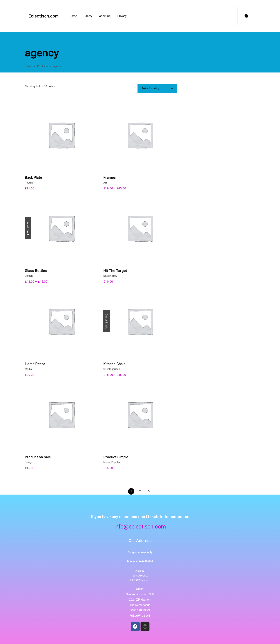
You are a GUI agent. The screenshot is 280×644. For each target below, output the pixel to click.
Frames (110, 177)
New (115, 276)
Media (28, 369)
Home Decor (35, 364)
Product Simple (116, 457)
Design (107, 276)
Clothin (29, 276)
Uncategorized (112, 369)
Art (105, 183)
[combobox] (157, 89)
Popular (29, 183)
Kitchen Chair (114, 364)
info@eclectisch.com (140, 527)
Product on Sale (38, 457)
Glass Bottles (36, 271)
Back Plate (33, 177)
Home (28, 66)
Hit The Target (115, 271)
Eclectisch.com (43, 16)
